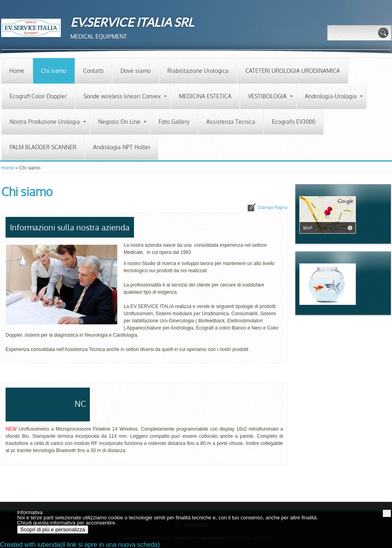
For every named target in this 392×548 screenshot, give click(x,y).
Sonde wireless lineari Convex (125, 96)
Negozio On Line (122, 122)
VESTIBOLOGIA (270, 96)
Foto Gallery (174, 122)
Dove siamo (136, 71)
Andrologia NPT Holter (122, 147)
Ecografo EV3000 (294, 122)
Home (17, 71)
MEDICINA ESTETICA (205, 96)
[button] (387, 513)
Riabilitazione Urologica (198, 71)
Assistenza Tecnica (231, 122)
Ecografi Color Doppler (38, 96)
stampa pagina (273, 207)
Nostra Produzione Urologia (48, 122)
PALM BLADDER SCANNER (43, 147)
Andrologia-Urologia (334, 96)
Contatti (93, 71)
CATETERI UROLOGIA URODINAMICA (293, 71)
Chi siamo (54, 71)
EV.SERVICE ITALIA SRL (132, 22)
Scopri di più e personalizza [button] (53, 529)
